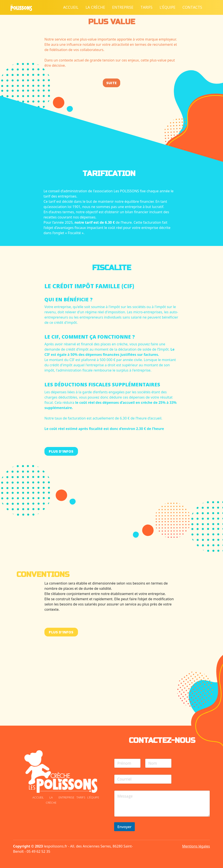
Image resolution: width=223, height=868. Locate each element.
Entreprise (123, 7)
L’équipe (168, 7)
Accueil (71, 7)
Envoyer (124, 827)
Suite (111, 83)
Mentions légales (196, 846)
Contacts (192, 7)
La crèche (95, 7)
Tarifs (146, 7)
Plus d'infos (61, 451)
